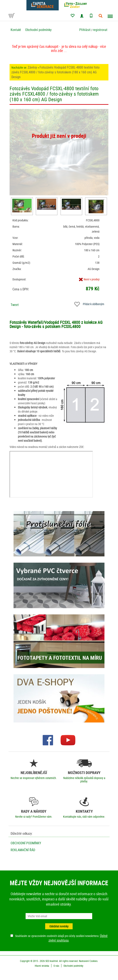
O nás (56, 966)
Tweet (15, 305)
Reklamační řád (23, 850)
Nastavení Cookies (88, 961)
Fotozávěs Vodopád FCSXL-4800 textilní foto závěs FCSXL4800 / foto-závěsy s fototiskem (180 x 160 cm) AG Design (55, 72)
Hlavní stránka (42, 966)
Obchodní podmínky (38, 30)
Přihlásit (85, 30)
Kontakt (16, 30)
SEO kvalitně (52, 961)
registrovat (100, 30)
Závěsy (32, 67)
